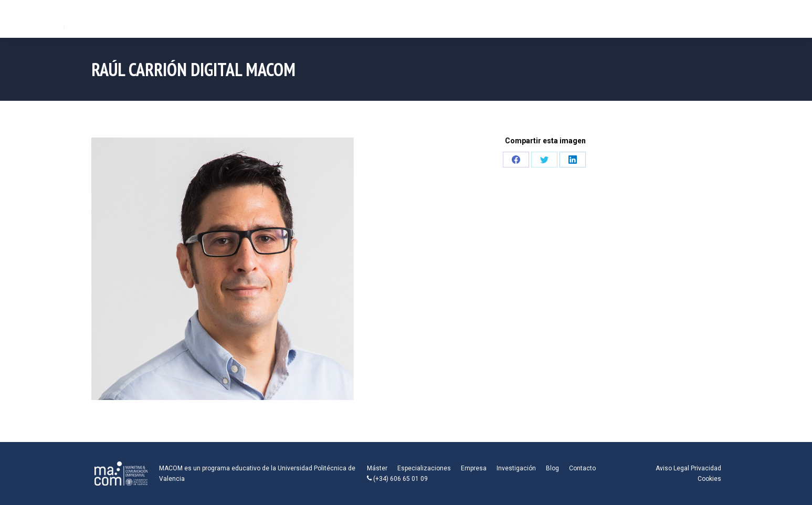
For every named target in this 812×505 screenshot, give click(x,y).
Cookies (709, 479)
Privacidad (706, 468)
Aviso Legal (672, 468)
